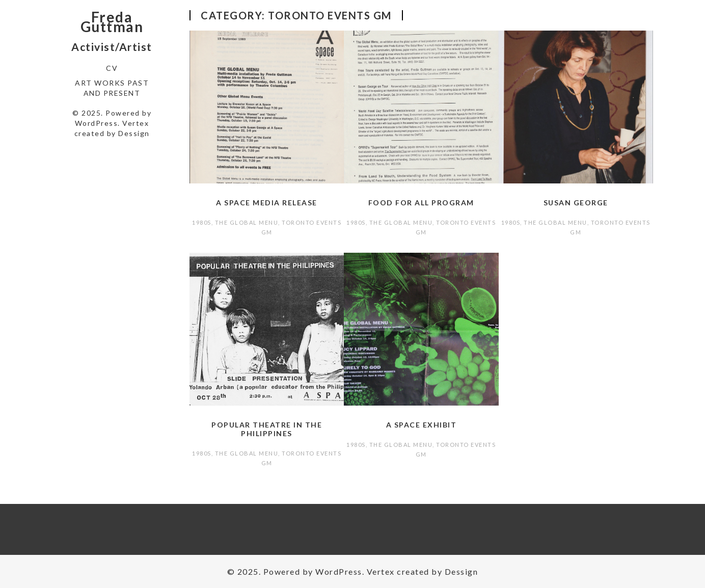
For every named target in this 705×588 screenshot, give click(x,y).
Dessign (134, 133)
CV (112, 68)
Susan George (576, 203)
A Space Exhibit (422, 425)
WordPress (97, 123)
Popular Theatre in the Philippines (267, 429)
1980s (202, 222)
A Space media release (267, 203)
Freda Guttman (112, 22)
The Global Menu (247, 222)
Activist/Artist (112, 47)
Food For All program (421, 203)
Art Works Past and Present (112, 88)
